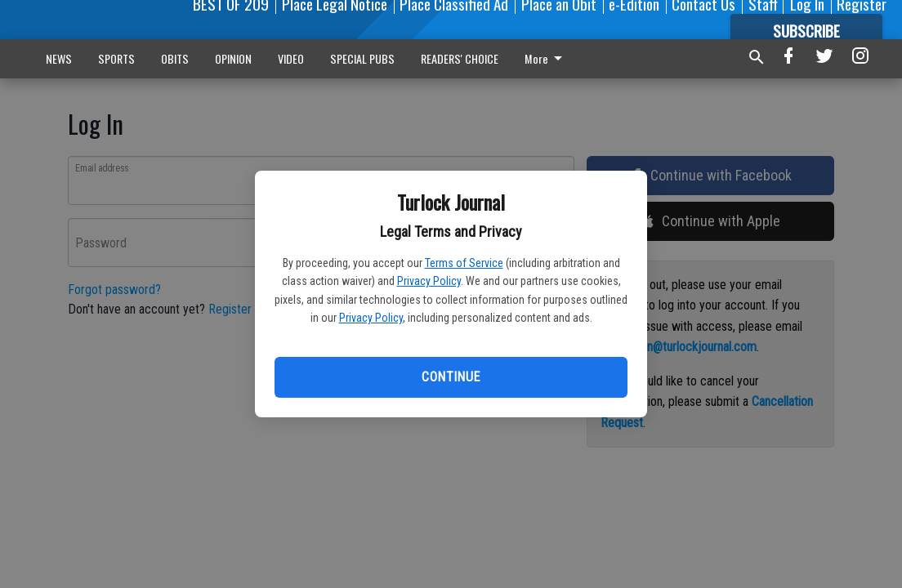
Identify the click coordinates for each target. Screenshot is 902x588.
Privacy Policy (429, 281)
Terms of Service (464, 263)
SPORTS (116, 58)
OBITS (175, 58)
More (546, 58)
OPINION (233, 58)
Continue (451, 377)
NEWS (59, 58)
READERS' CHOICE (460, 58)
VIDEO (291, 58)
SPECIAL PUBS (362, 58)
